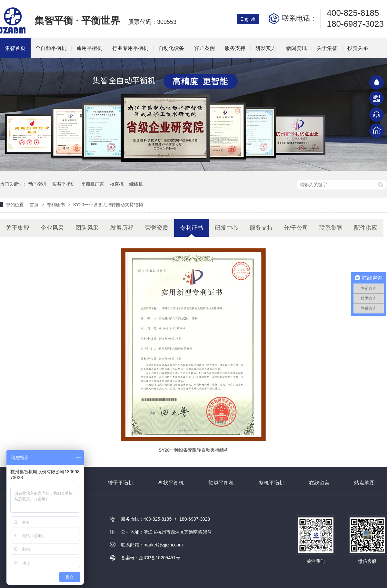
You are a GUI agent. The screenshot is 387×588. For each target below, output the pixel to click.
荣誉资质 (157, 228)
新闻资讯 (296, 48)
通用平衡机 (89, 48)
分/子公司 (296, 228)
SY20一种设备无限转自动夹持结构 (108, 205)
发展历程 (122, 228)
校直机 (117, 184)
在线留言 (319, 483)
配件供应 (366, 228)
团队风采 (87, 228)
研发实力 (266, 48)
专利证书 (56, 205)
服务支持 (235, 48)
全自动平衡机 (51, 48)
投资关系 (358, 48)
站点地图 (364, 483)
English (248, 19)
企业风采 (52, 228)
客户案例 (204, 48)
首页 (35, 205)
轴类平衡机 (221, 483)
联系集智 (331, 228)
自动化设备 (171, 48)
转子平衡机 (121, 483)
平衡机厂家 (93, 184)
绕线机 (136, 184)
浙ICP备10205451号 (160, 558)
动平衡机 (37, 184)
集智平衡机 (64, 184)
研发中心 (226, 228)
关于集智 (327, 48)
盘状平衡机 (171, 483)
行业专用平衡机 (130, 48)
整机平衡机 (272, 483)
